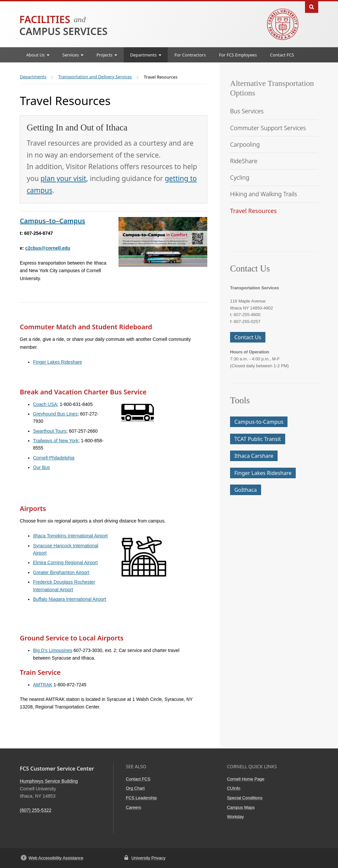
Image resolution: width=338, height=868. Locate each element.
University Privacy (148, 858)
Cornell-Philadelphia (54, 458)
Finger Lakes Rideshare (58, 362)
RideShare (244, 161)
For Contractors (190, 55)
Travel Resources (253, 211)
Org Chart (135, 788)
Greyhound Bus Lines (55, 414)
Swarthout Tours (50, 431)
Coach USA (45, 404)
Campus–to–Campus (52, 221)
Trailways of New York (56, 441)
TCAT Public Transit (258, 439)
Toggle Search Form (312, 6)
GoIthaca (246, 490)
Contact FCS (282, 55)
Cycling (240, 177)
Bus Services (247, 111)
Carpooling (245, 144)
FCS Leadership (141, 798)
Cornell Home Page (246, 779)
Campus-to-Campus (259, 422)
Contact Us (248, 337)
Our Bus (41, 467)
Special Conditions (245, 798)
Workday (236, 817)
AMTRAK (43, 685)
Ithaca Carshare (254, 456)
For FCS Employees (238, 55)
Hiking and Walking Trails (264, 194)
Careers (133, 807)
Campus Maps (241, 807)
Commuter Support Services (268, 128)
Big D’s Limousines (53, 650)
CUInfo (234, 788)
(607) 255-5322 (36, 810)
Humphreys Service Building (49, 781)
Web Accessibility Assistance (56, 858)
